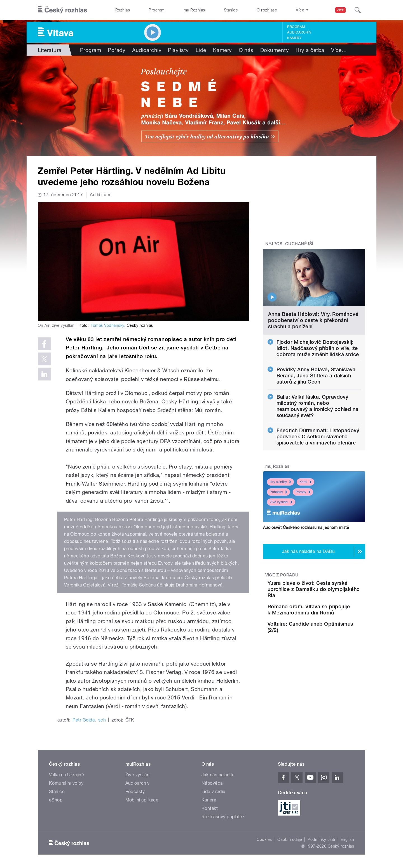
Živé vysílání (281, 502)
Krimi (305, 482)
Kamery (294, 38)
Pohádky (278, 492)
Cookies (264, 839)
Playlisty (178, 50)
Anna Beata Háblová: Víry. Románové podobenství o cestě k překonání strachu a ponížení (313, 320)
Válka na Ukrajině (66, 775)
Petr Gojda (84, 720)
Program (157, 10)
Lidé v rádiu (214, 792)
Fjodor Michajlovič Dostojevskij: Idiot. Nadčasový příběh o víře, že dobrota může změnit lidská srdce (318, 348)
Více (339, 50)
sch (102, 720)
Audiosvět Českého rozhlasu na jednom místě (306, 528)
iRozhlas (122, 10)
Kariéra (209, 800)
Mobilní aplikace (142, 800)
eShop (56, 800)
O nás (246, 50)
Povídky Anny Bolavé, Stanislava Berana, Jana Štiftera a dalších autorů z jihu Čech (316, 376)
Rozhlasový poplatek (223, 817)
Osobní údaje (290, 839)
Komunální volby (66, 783)
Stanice (231, 10)
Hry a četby (280, 482)
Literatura (50, 50)
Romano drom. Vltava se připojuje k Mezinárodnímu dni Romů (331, 619)
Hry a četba (310, 50)
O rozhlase (267, 10)
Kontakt (210, 808)
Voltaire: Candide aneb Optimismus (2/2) (326, 641)
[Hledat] (358, 10)
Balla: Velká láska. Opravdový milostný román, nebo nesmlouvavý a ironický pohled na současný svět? (318, 406)
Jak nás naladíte (218, 775)
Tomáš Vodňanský (107, 325)
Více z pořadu (282, 575)
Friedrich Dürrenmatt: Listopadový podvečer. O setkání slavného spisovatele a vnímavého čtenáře (318, 437)
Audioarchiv (299, 32)
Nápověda (212, 783)
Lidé (201, 50)
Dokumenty (275, 50)
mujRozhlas (194, 10)
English (347, 839)
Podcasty (135, 792)
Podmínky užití (321, 839)
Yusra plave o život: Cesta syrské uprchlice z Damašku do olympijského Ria (330, 592)
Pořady (117, 50)
